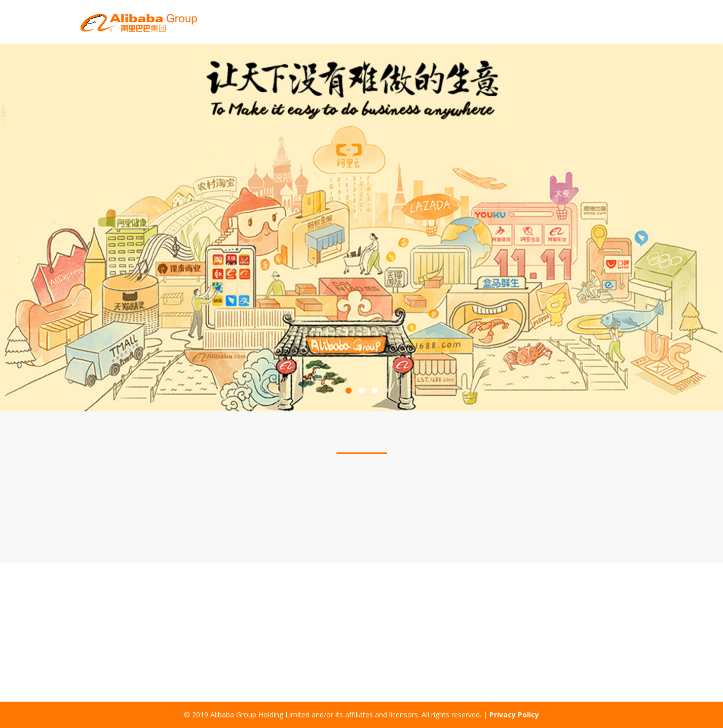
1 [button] (349, 391)
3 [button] (375, 391)
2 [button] (362, 391)
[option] (361, 227)
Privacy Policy (514, 715)
